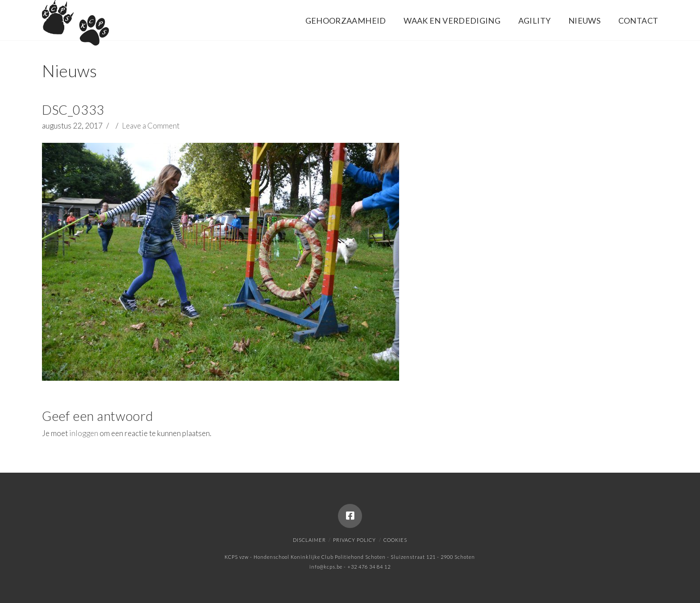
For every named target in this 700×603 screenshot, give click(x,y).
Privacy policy (354, 540)
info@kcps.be (326, 567)
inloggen (84, 433)
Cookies (395, 540)
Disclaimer (309, 540)
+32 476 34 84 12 (369, 567)
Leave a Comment (151, 126)
